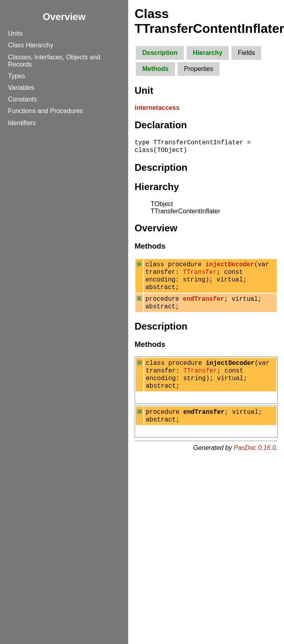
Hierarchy (208, 53)
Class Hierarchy (31, 45)
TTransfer (200, 276)
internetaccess (157, 108)
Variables (21, 88)
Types (17, 76)
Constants (22, 99)
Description (160, 53)
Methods (155, 69)
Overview (64, 17)
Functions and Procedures (45, 111)
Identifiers (22, 123)
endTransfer (204, 307)
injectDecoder (230, 267)
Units (15, 33)
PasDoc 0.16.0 (255, 465)
